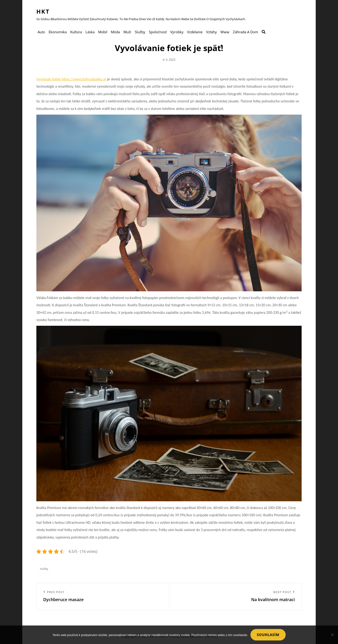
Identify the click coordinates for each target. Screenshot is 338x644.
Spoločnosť (158, 32)
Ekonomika (58, 32)
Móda (115, 32)
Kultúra (76, 32)
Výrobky (177, 32)
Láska (90, 32)
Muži (127, 32)
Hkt (43, 11)
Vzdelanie (195, 32)
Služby (140, 32)
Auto (41, 32)
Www (225, 32)
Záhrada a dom (246, 32)
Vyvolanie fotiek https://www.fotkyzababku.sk (71, 79)
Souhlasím (268, 635)
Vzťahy (211, 32)
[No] (332, 635)
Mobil (103, 32)
